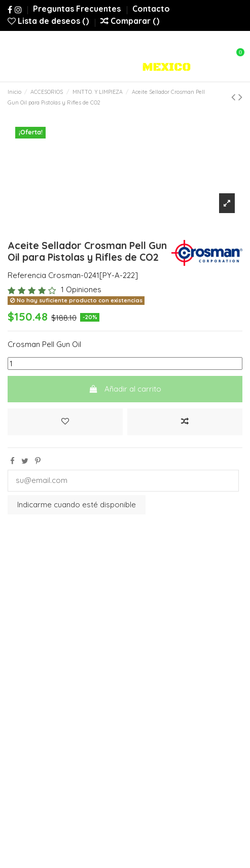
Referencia (27, 275)
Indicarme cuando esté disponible (77, 505)
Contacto (151, 9)
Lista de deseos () (49, 21)
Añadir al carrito (125, 389)
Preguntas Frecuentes (78, 9)
